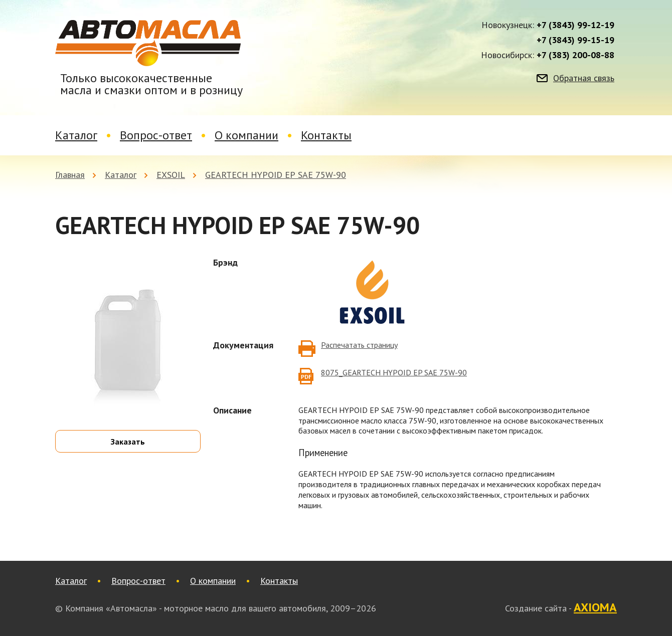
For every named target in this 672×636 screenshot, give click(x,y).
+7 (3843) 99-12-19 (575, 25)
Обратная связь (584, 78)
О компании (246, 135)
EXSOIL (171, 175)
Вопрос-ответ (156, 135)
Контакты (326, 135)
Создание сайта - (561, 608)
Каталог (76, 135)
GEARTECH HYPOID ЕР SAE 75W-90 (276, 175)
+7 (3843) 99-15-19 (575, 40)
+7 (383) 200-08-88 (575, 55)
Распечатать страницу (359, 345)
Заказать (128, 442)
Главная (70, 175)
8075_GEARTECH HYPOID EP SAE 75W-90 (394, 372)
